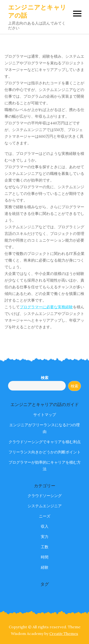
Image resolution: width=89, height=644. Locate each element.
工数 (45, 547)
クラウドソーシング (45, 496)
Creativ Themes (64, 634)
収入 (45, 526)
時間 (45, 557)
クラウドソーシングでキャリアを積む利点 (45, 442)
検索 (45, 378)
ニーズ (45, 516)
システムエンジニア (45, 506)
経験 (45, 567)
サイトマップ (45, 415)
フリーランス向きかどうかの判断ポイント (45, 452)
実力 (45, 537)
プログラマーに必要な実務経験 (46, 307)
